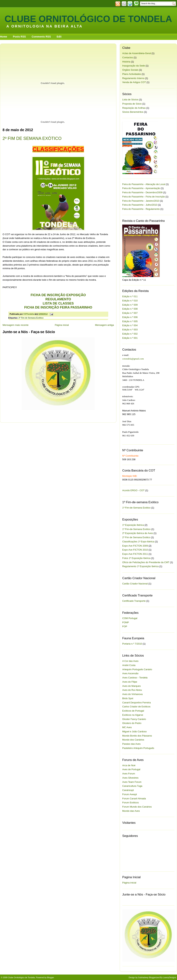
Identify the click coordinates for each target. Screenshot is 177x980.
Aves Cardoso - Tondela (135, 678)
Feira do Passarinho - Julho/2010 (140, 205)
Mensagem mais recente (16, 325)
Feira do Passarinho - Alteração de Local (144, 184)
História (126, 62)
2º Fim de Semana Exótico (31, 318)
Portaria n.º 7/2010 (132, 644)
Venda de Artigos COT (134, 82)
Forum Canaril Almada (134, 799)
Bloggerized (154, 977)
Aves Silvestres (130, 778)
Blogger (51, 977)
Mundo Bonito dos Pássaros (137, 736)
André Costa (129, 665)
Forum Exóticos (130, 803)
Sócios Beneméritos (133, 112)
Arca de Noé (129, 765)
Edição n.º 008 (130, 309)
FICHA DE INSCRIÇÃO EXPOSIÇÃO (58, 295)
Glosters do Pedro (132, 723)
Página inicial (62, 325)
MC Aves (127, 727)
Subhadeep (143, 977)
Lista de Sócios (130, 100)
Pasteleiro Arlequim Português (138, 748)
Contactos (128, 57)
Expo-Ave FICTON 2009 (135, 546)
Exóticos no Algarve (133, 715)
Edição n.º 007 (130, 313)
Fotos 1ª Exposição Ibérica (136, 558)
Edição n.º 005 (130, 321)
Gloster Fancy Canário (134, 719)
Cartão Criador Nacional (135, 584)
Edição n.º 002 (130, 334)
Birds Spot (128, 698)
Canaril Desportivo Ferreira (136, 703)
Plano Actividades (132, 74)
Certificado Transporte (134, 601)
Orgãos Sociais (130, 70)
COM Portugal (130, 618)
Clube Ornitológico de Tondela (88, 19)
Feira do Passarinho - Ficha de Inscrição (144, 197)
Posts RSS (19, 37)
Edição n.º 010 (130, 301)
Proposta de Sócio (132, 104)
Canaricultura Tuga (132, 786)
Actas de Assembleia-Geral (137, 53)
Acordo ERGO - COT (133, 490)
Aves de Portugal (131, 769)
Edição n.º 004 (130, 325)
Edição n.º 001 (130, 338)
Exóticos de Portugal (133, 711)
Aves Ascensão (130, 673)
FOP (125, 626)
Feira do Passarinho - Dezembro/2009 (142, 192)
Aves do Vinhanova (132, 694)
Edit (59, 37)
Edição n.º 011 (130, 296)
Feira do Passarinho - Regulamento (141, 209)
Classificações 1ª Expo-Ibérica (138, 542)
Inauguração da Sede (134, 66)
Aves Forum (129, 774)
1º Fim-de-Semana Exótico (136, 508)
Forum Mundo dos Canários (137, 807)
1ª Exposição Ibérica (133, 525)
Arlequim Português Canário (137, 669)
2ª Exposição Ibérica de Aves (138, 533)
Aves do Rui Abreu (132, 690)
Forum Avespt (130, 794)
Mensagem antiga (104, 325)
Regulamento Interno (133, 78)
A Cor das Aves (130, 661)
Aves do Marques (131, 686)
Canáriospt (128, 790)
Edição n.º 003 (130, 330)
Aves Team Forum (132, 782)
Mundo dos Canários (133, 740)
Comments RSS (41, 37)
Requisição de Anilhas (134, 108)
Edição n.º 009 (130, 305)
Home (4, 37)
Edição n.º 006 (130, 317)
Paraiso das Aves (131, 744)
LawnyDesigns (170, 977)
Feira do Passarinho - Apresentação (141, 188)
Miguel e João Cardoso (134, 731)
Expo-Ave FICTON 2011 (135, 554)
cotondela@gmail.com (133, 359)
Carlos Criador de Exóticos (136, 707)
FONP (126, 622)
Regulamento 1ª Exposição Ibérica (140, 566)
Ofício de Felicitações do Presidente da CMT (146, 562)
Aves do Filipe (130, 682)
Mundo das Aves (131, 811)
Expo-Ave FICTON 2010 (135, 550)
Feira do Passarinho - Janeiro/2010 (141, 201)
